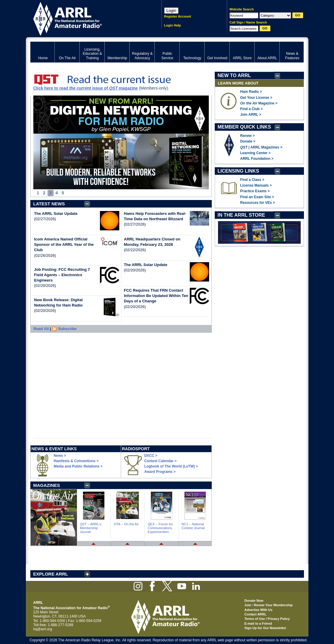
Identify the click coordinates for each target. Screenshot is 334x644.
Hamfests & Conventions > (76, 461)
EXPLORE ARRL (51, 574)
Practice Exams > (255, 191)
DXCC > (151, 456)
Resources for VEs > (258, 203)
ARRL (88, 18)
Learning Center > (255, 153)
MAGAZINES (47, 485)
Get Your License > (256, 98)
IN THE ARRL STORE (242, 215)
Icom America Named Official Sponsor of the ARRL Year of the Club (64, 244)
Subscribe (67, 329)
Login (171, 11)
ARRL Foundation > (257, 159)
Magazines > (272, 147)
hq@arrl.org (43, 629)
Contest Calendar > (160, 461)
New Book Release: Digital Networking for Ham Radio (58, 303)
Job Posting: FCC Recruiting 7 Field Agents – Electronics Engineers (62, 275)
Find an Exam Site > (257, 197)
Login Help (173, 25)
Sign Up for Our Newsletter (265, 628)
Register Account (178, 16)
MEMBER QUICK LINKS (244, 127)
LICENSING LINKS (239, 171)
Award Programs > (160, 472)
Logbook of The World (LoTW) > (171, 466)
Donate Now (254, 601)
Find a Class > (252, 180)
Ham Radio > (251, 92)
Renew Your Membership (273, 605)
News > (60, 456)
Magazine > (259, 103)
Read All (41, 329)
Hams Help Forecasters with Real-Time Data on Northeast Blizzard (155, 216)
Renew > (248, 136)
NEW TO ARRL (234, 75)
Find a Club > (252, 109)
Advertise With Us (258, 610)
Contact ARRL (255, 614)
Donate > (248, 141)
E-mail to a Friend (258, 623)
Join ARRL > (251, 115)
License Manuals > (256, 185)
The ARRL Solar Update (56, 214)
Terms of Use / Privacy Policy (267, 619)
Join (248, 605)
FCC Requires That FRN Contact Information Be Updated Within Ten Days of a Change (156, 296)
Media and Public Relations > (78, 466)
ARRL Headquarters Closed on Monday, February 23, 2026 (152, 242)
